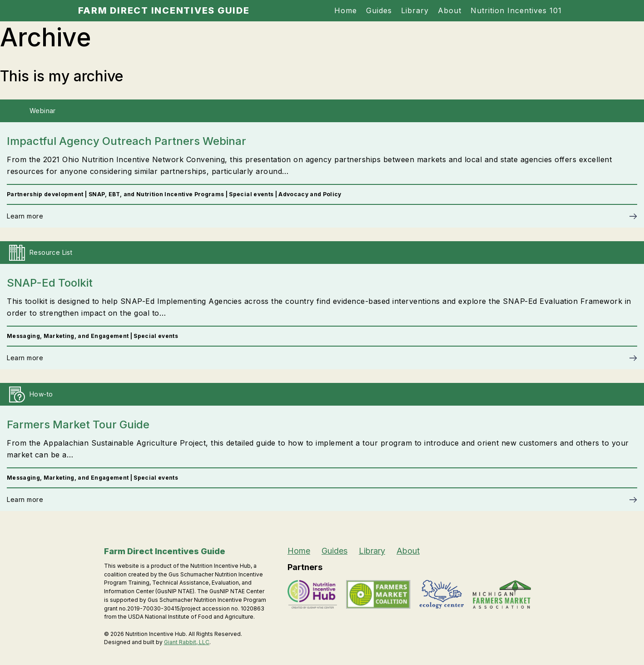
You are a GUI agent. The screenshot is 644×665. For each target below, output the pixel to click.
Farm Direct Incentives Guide (164, 10)
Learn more (25, 216)
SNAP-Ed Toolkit (50, 283)
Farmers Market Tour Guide (78, 424)
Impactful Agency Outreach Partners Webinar (126, 141)
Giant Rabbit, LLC (187, 642)
